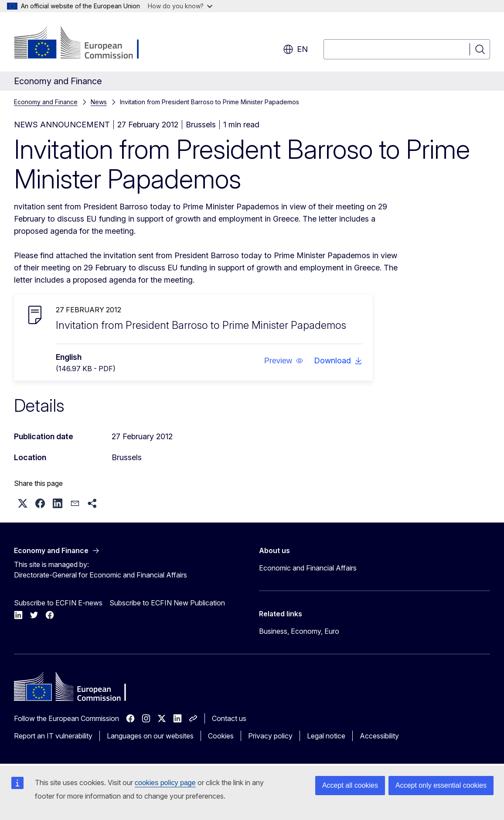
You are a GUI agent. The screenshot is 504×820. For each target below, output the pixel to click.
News (99, 102)
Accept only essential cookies (441, 785)
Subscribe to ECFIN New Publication (167, 603)
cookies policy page (165, 783)
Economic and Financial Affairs (308, 568)
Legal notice (326, 736)
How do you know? (180, 6)
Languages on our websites (150, 736)
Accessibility (379, 736)
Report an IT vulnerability (53, 736)
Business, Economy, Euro (299, 631)
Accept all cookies (350, 785)
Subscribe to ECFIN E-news (58, 603)
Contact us (229, 718)
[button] (284, 361)
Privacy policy (270, 736)
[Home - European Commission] (84, 44)
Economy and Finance (46, 102)
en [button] (295, 49)
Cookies (221, 736)
